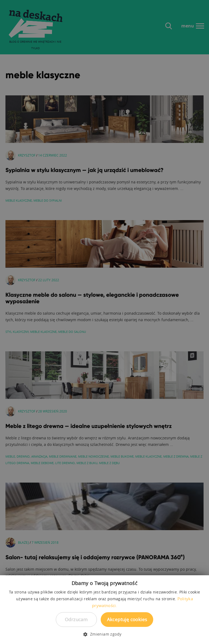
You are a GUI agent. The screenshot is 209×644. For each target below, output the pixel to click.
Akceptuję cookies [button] (127, 619)
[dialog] (104, 322)
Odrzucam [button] (76, 619)
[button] (104, 634)
